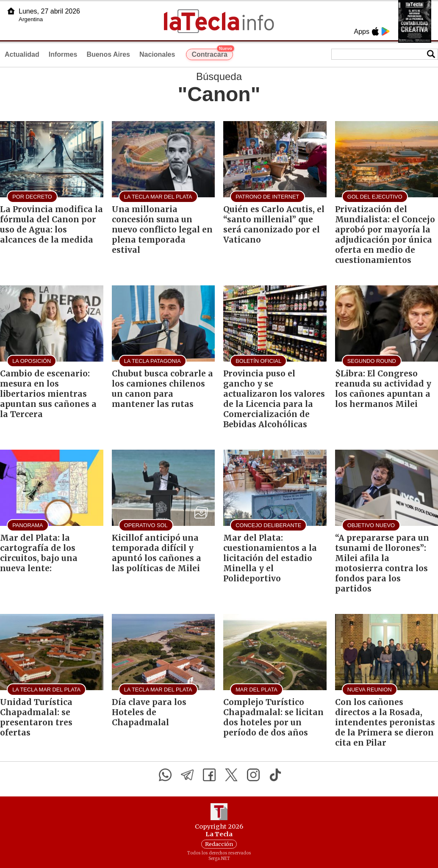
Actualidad (22, 54)
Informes (63, 54)
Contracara (212, 53)
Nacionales (157, 54)
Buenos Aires (108, 54)
